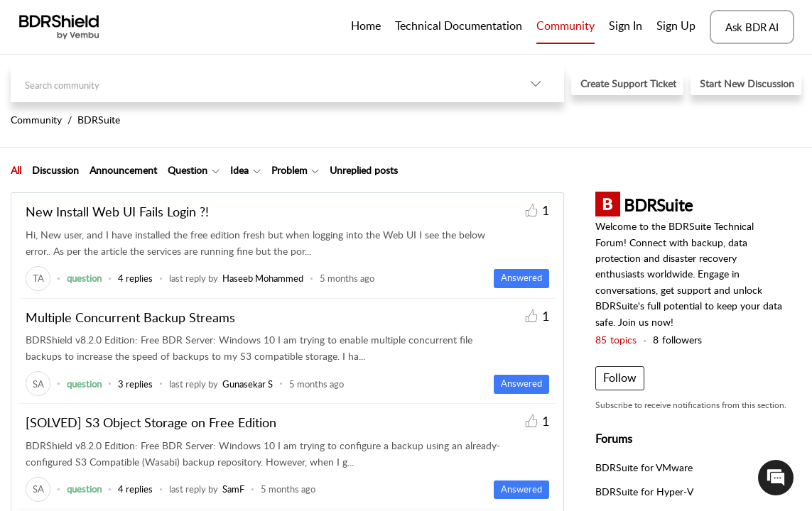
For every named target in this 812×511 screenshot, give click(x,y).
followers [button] (677, 340)
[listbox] (536, 83)
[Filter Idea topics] (257, 170)
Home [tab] (366, 26)
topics (616, 340)
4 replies (135, 278)
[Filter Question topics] (216, 170)
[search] (259, 83)
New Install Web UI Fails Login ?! (117, 211)
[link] (38, 278)
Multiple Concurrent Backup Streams (130, 317)
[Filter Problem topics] (315, 170)
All (16, 170)
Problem (289, 170)
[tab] (16, 170)
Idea (239, 170)
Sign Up (676, 26)
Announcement (123, 170)
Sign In (626, 26)
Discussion (55, 170)
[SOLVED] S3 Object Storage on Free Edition (151, 422)
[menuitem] (626, 27)
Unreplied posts (364, 170)
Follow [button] (620, 378)
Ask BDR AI (752, 27)
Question (188, 170)
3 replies (135, 384)
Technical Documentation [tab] (459, 26)
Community (565, 26)
